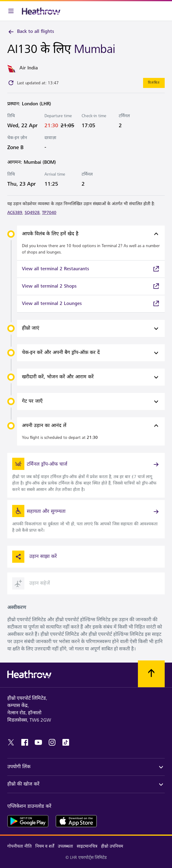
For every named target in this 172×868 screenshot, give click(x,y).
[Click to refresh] (11, 83)
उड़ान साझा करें (35, 557)
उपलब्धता (65, 846)
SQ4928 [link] (32, 213)
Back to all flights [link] (31, 32)
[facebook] (25, 742)
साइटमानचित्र (87, 846)
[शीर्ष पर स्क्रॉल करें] (151, 674)
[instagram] (52, 742)
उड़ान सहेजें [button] (31, 583)
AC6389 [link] (15, 213)
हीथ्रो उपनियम (112, 846)
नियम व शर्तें (45, 846)
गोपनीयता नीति (19, 846)
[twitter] (11, 742)
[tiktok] (66, 742)
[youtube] (38, 742)
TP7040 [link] (49, 213)
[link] (91, 269)
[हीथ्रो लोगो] (41, 11)
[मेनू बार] (11, 11)
